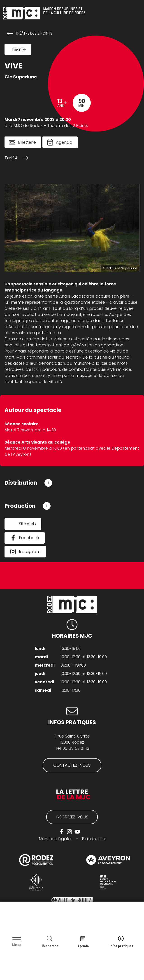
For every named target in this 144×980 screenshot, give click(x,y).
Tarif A (11, 158)
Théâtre (18, 49)
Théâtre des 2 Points (34, 33)
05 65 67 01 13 (76, 748)
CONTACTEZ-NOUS (72, 765)
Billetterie (27, 142)
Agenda (64, 142)
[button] (28, 483)
